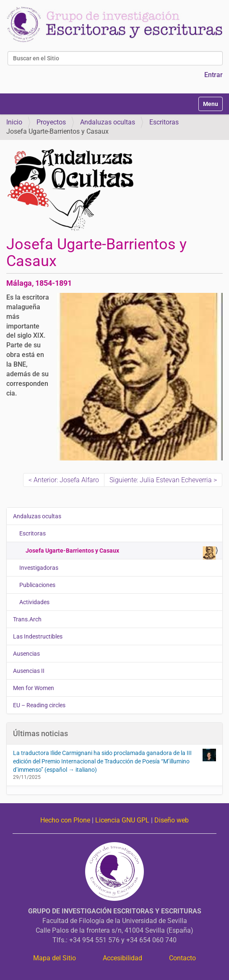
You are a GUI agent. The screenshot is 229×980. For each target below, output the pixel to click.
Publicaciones (37, 585)
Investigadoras (39, 568)
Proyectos (51, 122)
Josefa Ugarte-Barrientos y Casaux (121, 553)
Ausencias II (29, 671)
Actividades (34, 602)
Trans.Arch (27, 619)
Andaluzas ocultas (108, 122)
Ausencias (26, 654)
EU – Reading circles (39, 705)
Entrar (213, 75)
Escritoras (164, 122)
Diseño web (172, 820)
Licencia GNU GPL (122, 820)
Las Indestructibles (38, 636)
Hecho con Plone (65, 820)
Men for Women (34, 688)
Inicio (14, 122)
